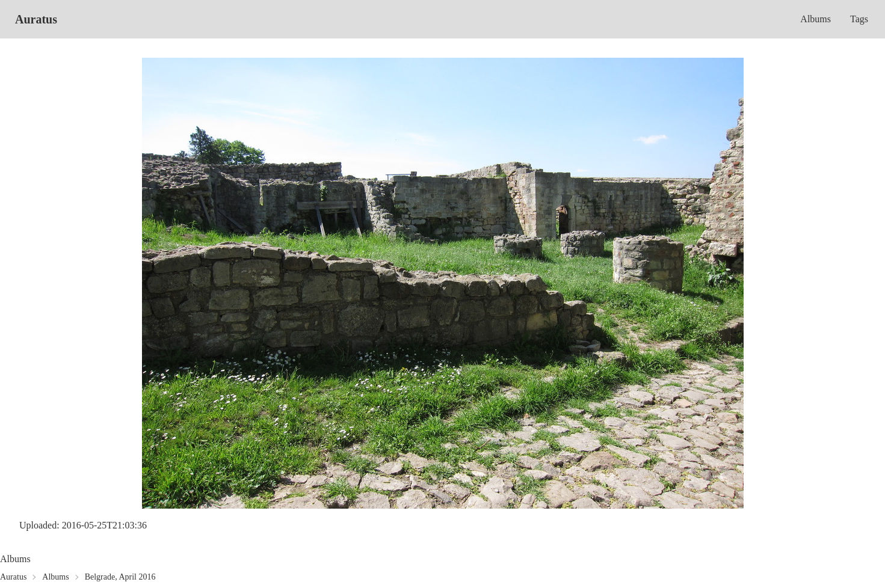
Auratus (36, 19)
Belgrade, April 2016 (120, 577)
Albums (816, 19)
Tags (859, 19)
